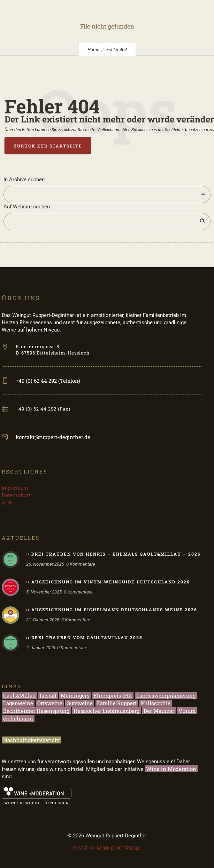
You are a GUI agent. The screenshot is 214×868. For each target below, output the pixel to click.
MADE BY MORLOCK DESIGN (107, 849)
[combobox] (107, 194)
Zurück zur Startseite (48, 146)
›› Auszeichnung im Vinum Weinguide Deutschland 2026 (108, 582)
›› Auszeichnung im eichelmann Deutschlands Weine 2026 (112, 610)
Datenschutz (16, 495)
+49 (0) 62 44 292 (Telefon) (48, 381)
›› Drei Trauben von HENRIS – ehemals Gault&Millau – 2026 (113, 554)
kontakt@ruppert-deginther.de (53, 437)
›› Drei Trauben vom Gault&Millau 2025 (84, 637)
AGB (7, 503)
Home (93, 50)
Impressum (15, 488)
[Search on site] (107, 222)
